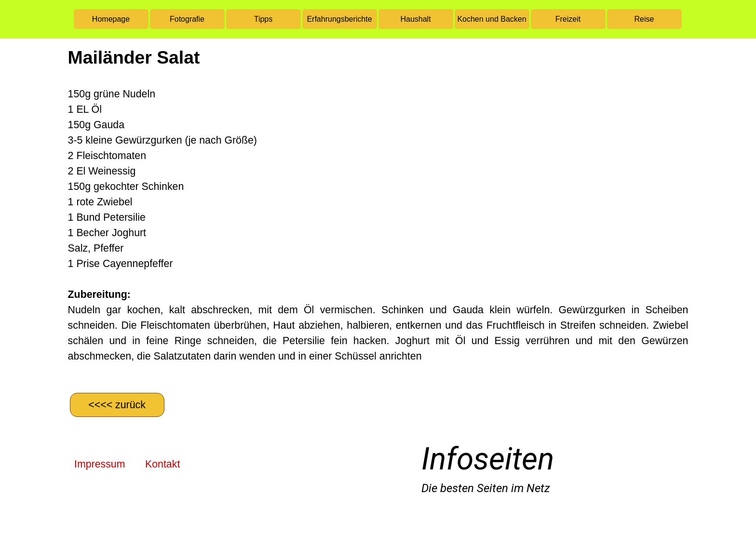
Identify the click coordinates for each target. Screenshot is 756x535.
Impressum (100, 464)
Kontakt (162, 464)
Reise (644, 19)
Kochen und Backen (492, 19)
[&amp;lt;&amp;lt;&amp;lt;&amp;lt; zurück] (117, 405)
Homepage (111, 19)
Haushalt (415, 19)
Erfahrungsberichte (339, 19)
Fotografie (187, 19)
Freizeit (568, 19)
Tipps (263, 19)
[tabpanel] (378, 214)
